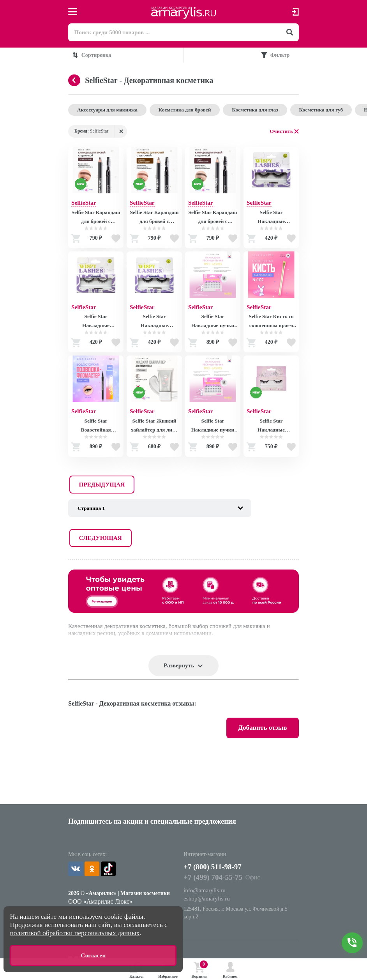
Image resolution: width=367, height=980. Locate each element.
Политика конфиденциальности (105, 861)
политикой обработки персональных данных (75, 932)
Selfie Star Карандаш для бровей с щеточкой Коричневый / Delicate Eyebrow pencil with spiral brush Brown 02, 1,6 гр (96, 220)
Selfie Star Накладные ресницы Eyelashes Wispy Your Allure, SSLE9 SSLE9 (271, 220)
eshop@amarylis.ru (208, 848)
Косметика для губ (332, 111)
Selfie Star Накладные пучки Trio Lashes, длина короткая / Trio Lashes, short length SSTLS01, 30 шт (213, 325)
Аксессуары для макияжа (109, 111)
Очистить (281, 133)
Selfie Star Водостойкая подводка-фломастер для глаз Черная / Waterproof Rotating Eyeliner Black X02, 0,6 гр (96, 430)
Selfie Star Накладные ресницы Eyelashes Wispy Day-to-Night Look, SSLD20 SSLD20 (96, 325)
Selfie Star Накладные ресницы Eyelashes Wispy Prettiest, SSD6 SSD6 (154, 325)
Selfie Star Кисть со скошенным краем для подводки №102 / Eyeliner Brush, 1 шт (271, 325)
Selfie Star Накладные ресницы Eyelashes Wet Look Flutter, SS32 (271, 430)
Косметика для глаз (263, 111)
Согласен (93, 955)
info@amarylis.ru (206, 840)
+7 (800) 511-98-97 (220, 815)
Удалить (121, 133)
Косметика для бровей (190, 111)
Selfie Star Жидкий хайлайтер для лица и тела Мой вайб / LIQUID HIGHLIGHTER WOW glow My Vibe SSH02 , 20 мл (154, 430)
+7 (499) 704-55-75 (214, 827)
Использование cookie (94, 871)
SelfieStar (84, 204)
